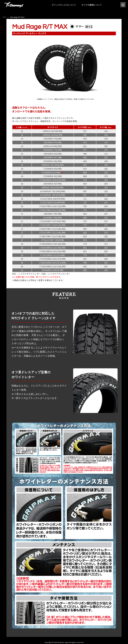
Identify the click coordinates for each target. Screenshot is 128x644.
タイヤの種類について (92, 5)
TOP (4, 17)
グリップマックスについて (64, 5)
